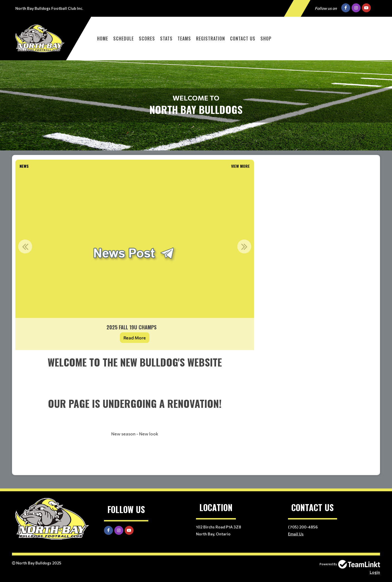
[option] (135, 260)
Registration (210, 39)
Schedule (124, 39)
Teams (184, 39)
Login (375, 572)
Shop (266, 39)
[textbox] (135, 413)
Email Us (296, 534)
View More (240, 166)
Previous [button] (25, 246)
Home (103, 39)
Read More (135, 338)
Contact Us (243, 39)
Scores (147, 39)
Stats (166, 39)
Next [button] (244, 246)
